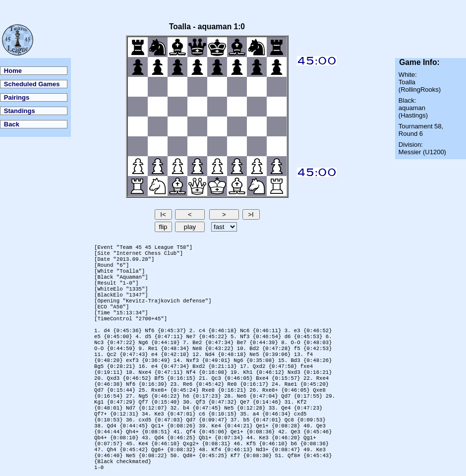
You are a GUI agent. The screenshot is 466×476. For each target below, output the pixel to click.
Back (12, 124)
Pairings (17, 97)
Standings (20, 111)
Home (13, 71)
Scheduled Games (32, 84)
